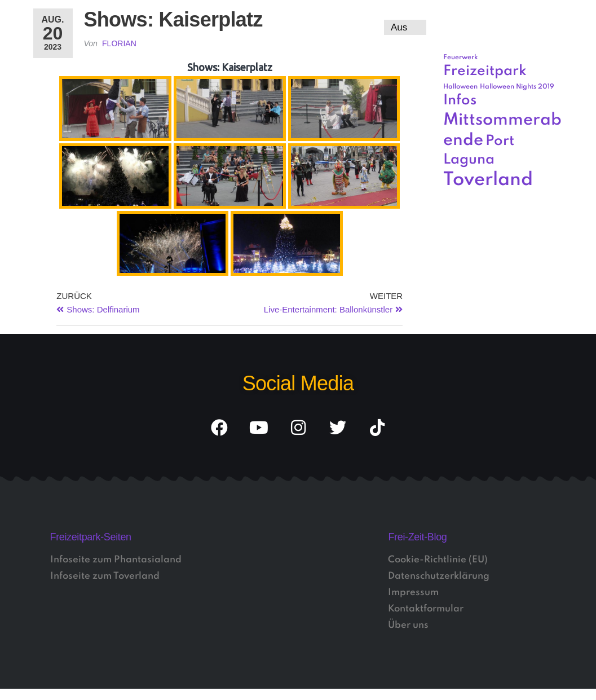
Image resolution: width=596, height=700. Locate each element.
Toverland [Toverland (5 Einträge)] (488, 180)
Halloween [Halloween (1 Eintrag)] (460, 87)
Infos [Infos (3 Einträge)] (460, 101)
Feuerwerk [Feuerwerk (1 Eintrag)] (461, 58)
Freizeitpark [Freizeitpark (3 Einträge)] (485, 71)
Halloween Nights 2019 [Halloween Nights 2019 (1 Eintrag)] (517, 87)
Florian (119, 43)
